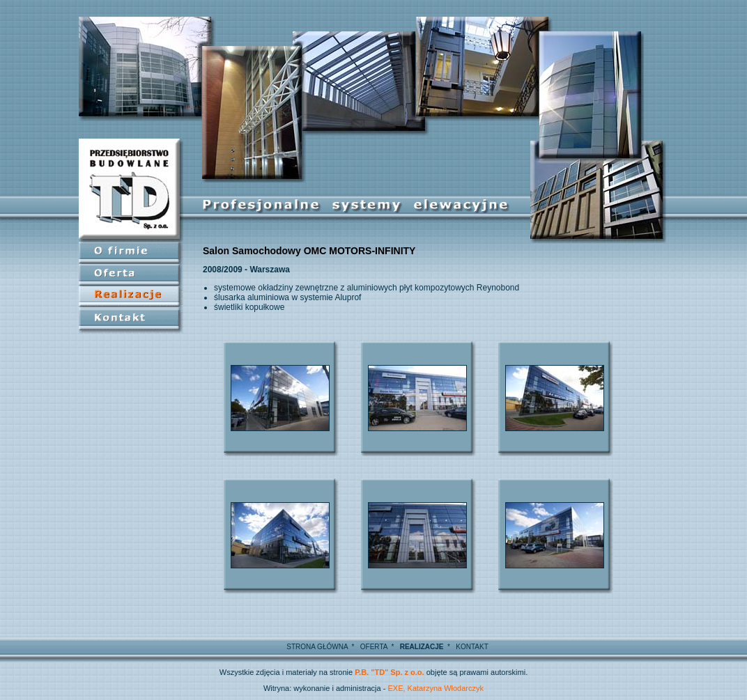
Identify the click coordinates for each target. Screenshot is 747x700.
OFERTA (374, 647)
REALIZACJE (422, 647)
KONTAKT (472, 647)
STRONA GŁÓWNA (317, 647)
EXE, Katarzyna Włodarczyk (436, 688)
